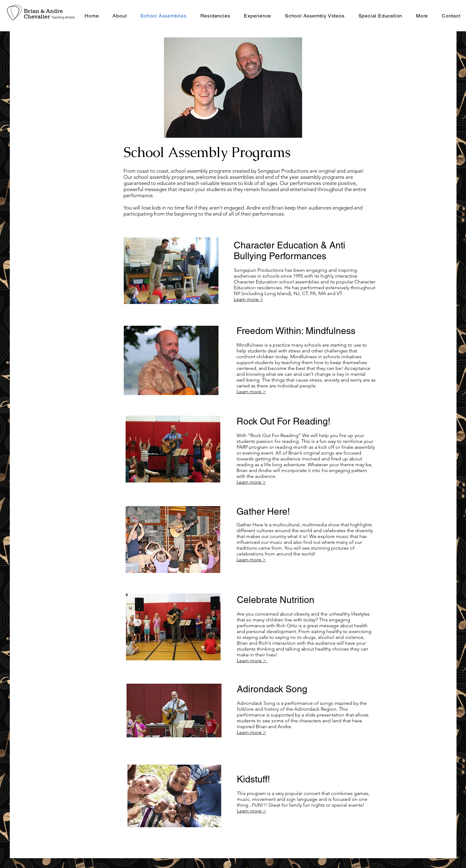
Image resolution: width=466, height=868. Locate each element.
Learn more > (251, 392)
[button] (215, 16)
